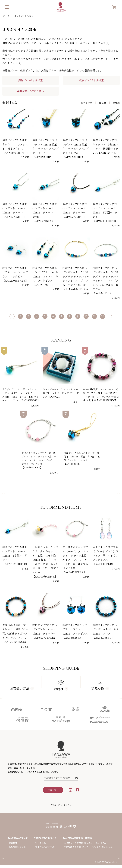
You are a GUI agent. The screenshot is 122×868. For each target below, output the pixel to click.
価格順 (102, 103)
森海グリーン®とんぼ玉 (31, 91)
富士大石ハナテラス (45, 847)
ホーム (6, 16)
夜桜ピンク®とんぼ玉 (91, 80)
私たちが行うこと (17, 847)
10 (86, 316)
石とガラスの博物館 (86, 843)
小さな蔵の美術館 (89, 847)
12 (103, 316)
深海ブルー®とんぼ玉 (30, 80)
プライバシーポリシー (61, 805)
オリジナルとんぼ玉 (24, 16)
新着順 (116, 103)
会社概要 (13, 843)
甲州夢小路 (41, 843)
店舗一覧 (52, 790)
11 (94, 316)
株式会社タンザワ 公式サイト (61, 778)
